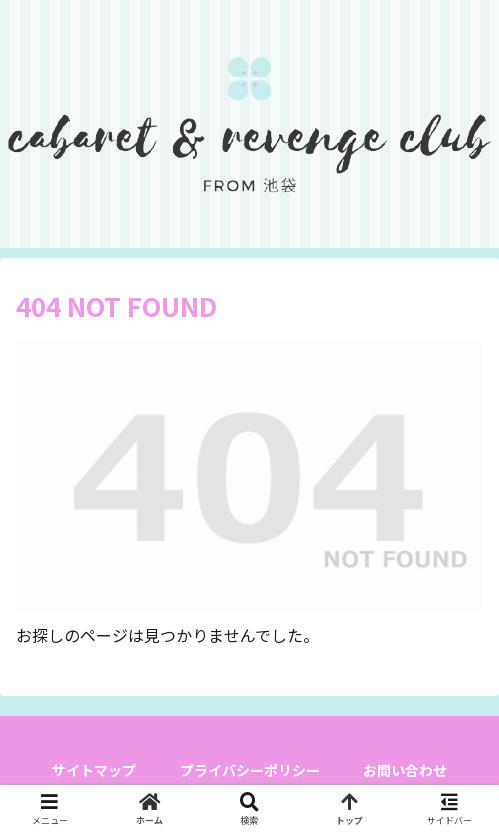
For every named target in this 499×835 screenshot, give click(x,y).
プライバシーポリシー (250, 770)
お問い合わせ (405, 770)
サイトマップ (94, 770)
